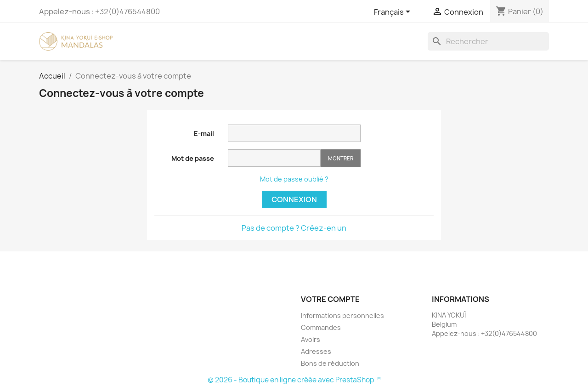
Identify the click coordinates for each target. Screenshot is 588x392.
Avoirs (311, 339)
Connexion (294, 199)
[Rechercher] (488, 41)
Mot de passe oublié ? (294, 179)
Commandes (321, 327)
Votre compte (330, 299)
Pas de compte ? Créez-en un (294, 228)
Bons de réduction (330, 363)
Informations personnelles (342, 315)
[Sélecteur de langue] (394, 12)
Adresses (316, 351)
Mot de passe (193, 158)
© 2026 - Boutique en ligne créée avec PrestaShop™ (294, 380)
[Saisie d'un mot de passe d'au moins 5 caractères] (274, 158)
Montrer (341, 158)
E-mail (204, 134)
